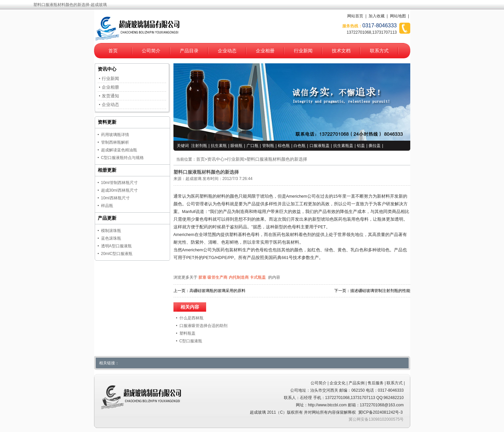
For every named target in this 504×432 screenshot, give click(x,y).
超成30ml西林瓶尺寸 (119, 190)
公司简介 (151, 51)
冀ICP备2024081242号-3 (380, 412)
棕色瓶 (284, 146)
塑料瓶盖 (187, 333)
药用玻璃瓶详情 (115, 135)
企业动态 (227, 51)
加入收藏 (377, 16)
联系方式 (379, 51)
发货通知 (110, 96)
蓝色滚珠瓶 (111, 238)
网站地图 (398, 16)
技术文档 (341, 51)
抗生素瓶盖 (343, 146)
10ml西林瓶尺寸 (115, 198)
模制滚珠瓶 (111, 231)
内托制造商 (239, 277)
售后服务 (376, 383)
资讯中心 (216, 159)
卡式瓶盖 (258, 277)
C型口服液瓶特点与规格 (123, 158)
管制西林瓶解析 (115, 142)
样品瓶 (107, 206)
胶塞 (202, 277)
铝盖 (361, 146)
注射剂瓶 (199, 146)
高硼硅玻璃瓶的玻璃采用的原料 (217, 291)
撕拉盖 (375, 146)
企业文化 (338, 383)
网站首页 (355, 16)
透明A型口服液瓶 (116, 246)
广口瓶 (253, 146)
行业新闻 (303, 51)
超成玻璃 (193, 179)
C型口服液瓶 (191, 341)
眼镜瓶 (236, 146)
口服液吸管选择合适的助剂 (203, 326)
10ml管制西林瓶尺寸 (119, 183)
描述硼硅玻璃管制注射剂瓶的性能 (380, 291)
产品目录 (189, 51)
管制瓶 (268, 146)
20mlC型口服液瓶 (117, 254)
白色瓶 (300, 146)
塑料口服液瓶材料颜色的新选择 (277, 159)
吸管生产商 (217, 277)
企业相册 (265, 51)
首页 (113, 51)
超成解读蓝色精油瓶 (119, 150)
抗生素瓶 (219, 146)
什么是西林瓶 (191, 318)
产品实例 (357, 383)
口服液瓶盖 (320, 146)
